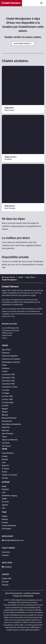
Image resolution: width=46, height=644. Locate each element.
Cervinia (5, 522)
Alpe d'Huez (6, 350)
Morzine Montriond (9, 418)
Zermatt (5, 478)
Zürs (4, 508)
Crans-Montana (8, 453)
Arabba (5, 516)
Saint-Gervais (7, 421)
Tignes (4, 437)
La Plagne (6, 393)
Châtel (4, 365)
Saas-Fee (5, 465)
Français (5, 585)
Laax (4, 462)
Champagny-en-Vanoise (11, 362)
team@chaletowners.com (13, 540)
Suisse (5, 449)
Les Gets (5, 406)
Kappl (4, 486)
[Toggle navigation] (41, 3)
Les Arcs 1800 (7, 399)
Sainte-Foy (6, 427)
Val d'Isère (6, 443)
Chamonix (6, 353)
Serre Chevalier (8, 434)
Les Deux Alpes (8, 402)
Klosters (5, 459)
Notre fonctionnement (14, 593)
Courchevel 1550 (8, 378)
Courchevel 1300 (8, 374)
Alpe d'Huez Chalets (23, 44)
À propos (5, 555)
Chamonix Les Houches (11, 359)
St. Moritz (6, 469)
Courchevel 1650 (8, 381)
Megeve (5, 409)
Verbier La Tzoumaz (9, 475)
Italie (4, 512)
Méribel (5, 412)
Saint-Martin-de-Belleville (11, 424)
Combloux (6, 368)
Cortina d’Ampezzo (9, 526)
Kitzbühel (5, 489)
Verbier (5, 472)
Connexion (6, 552)
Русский (5, 582)
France (5, 345)
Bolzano (5, 519)
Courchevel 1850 (8, 384)
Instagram (7, 567)
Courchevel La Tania (10, 387)
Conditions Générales (32, 593)
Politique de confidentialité (23, 596)
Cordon (5, 371)
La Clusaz (6, 390)
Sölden (4, 499)
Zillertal (5, 505)
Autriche (6, 482)
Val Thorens (6, 446)
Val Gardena (7, 529)
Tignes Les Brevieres (10, 440)
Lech (4, 492)
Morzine (5, 415)
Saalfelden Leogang (9, 496)
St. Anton (5, 502)
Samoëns (5, 430)
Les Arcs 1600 (7, 396)
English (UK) (7, 579)
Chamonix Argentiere (10, 356)
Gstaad (5, 456)
